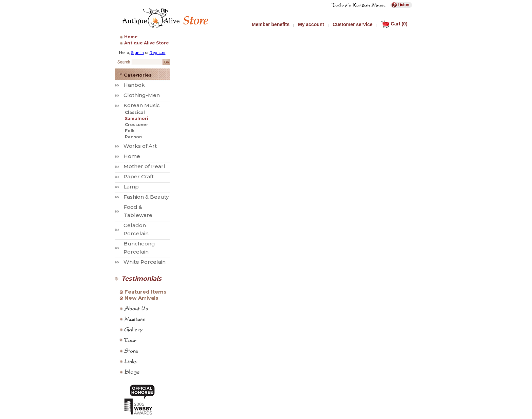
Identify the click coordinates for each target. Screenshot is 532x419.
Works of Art (140, 146)
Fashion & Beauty (146, 197)
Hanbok (134, 85)
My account (311, 24)
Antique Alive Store (147, 43)
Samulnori (137, 118)
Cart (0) (394, 24)
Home (131, 37)
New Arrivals (141, 298)
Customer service (353, 24)
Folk (130, 131)
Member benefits (271, 24)
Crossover (137, 125)
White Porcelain (145, 262)
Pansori (134, 137)
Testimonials (141, 279)
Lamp (131, 187)
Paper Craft (139, 176)
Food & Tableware (138, 211)
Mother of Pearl (144, 166)
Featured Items (146, 292)
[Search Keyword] (147, 62)
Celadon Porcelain (136, 229)
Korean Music (142, 105)
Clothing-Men (142, 95)
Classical (135, 112)
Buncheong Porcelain (139, 248)
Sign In (137, 53)
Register (158, 53)
